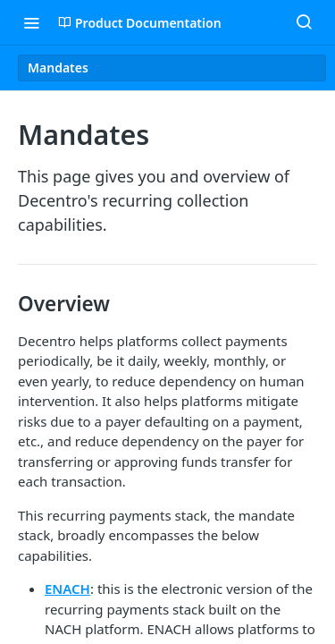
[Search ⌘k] (304, 22)
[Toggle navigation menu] (31, 22)
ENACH (67, 589)
